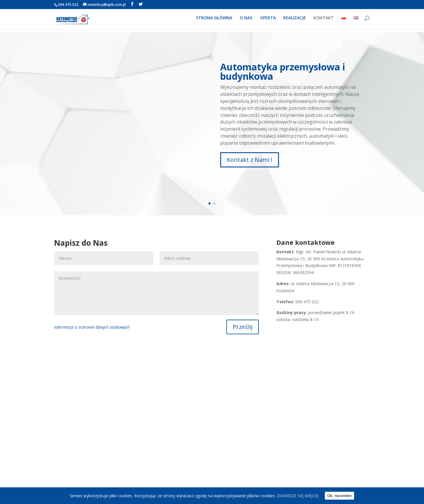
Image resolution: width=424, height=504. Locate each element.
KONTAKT (324, 21)
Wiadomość (156, 293)
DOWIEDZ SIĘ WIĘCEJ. (298, 496)
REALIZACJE (295, 21)
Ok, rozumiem (340, 496)
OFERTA (268, 21)
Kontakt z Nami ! (250, 160)
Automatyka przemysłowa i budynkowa (283, 71)
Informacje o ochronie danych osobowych (92, 327)
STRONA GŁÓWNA (214, 21)
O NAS (246, 21)
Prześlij (243, 327)
